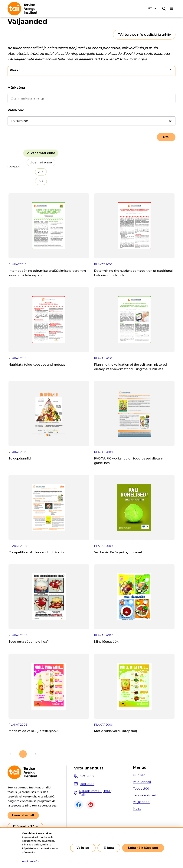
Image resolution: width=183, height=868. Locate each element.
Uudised (139, 775)
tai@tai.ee (87, 784)
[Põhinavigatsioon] (172, 9)
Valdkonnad (142, 782)
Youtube (91, 805)
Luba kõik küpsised (143, 848)
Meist (137, 809)
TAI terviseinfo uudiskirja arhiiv (144, 35)
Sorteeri (14, 167)
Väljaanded (141, 802)
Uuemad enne (41, 162)
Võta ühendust (89, 768)
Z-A (41, 181)
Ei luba (109, 848)
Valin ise (83, 848)
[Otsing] (164, 9)
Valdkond (16, 110)
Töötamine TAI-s (25, 827)
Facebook (79, 805)
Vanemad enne (43, 153)
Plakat (15, 70)
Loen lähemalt (23, 815)
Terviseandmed (145, 795)
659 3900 (87, 776)
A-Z (41, 172)
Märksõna (16, 88)
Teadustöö (141, 789)
